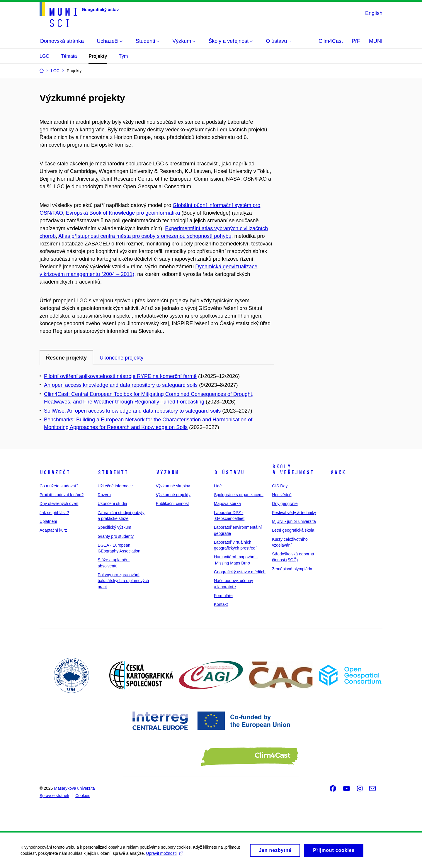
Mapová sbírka (227, 503)
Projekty (98, 56)
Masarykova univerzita (74, 788)
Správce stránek (54, 796)
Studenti (113, 472)
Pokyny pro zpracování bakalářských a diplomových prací (123, 581)
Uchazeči (55, 472)
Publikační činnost (172, 503)
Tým (123, 56)
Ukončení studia (112, 503)
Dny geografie (285, 503)
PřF (356, 41)
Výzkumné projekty (173, 495)
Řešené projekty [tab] (66, 358)
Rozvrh (104, 495)
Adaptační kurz (53, 530)
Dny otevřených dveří (59, 503)
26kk (338, 472)
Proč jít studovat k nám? (62, 495)
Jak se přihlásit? (54, 513)
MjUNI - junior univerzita (294, 521)
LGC (44, 56)
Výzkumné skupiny (173, 486)
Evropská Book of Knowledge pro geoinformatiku (123, 213)
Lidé (218, 486)
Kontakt (221, 604)
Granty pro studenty (116, 536)
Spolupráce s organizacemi (239, 495)
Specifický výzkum (114, 527)
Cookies (83, 796)
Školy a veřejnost (293, 469)
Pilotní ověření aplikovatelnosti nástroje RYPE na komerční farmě (120, 376)
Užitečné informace (115, 486)
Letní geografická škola (293, 530)
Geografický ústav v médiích (240, 572)
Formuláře (223, 596)
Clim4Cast (331, 41)
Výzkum (167, 472)
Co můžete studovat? (59, 486)
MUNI (376, 41)
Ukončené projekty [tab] (121, 358)
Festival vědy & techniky (294, 513)
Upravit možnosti (164, 855)
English (374, 13)
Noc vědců (282, 495)
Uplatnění (48, 521)
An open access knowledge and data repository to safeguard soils (121, 385)
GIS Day (280, 486)
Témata (69, 56)
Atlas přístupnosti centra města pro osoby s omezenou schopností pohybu (145, 236)
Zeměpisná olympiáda (292, 569)
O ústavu (229, 472)
